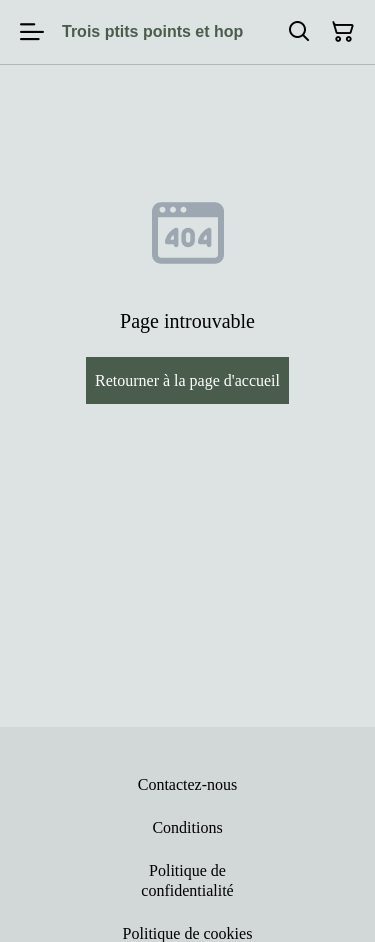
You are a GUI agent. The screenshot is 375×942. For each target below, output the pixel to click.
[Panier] (343, 32)
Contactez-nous (188, 784)
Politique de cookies (188, 933)
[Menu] (32, 32)
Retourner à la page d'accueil (187, 380)
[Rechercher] (299, 32)
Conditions (187, 827)
